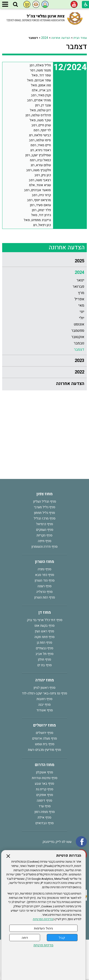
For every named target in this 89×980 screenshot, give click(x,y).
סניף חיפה (45, 541)
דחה (25, 938)
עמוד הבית (80, 38)
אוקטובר (78, 337)
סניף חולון (44, 659)
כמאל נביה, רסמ (40, 160)
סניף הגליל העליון (45, 502)
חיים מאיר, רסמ (41, 145)
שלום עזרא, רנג (41, 165)
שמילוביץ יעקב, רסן (38, 155)
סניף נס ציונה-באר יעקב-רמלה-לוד (44, 693)
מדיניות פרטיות (43, 945)
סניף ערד (45, 806)
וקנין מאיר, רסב (41, 95)
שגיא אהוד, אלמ (40, 185)
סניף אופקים (45, 795)
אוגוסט (79, 324)
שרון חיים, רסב (41, 125)
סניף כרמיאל (45, 524)
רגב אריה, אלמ (41, 90)
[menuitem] (44, 261)
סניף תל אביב (44, 654)
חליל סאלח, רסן (40, 65)
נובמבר (79, 343)
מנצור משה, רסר (40, 70)
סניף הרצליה (44, 592)
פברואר (78, 287)
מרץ (81, 293)
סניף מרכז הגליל (45, 518)
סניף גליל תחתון (44, 513)
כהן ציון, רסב (43, 175)
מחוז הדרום (45, 765)
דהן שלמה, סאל (40, 110)
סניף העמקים (45, 530)
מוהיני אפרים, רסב (39, 100)
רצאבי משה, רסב (40, 180)
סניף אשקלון (44, 772)
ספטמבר (78, 331)
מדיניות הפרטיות (43, 919)
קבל (62, 938)
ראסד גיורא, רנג (40, 150)
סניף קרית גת (45, 789)
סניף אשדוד (45, 710)
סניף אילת (44, 817)
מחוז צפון (44, 494)
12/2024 (70, 67)
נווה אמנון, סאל (41, 85)
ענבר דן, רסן (43, 105)
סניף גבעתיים (44, 648)
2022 (79, 372)
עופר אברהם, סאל (39, 80)
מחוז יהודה (45, 680)
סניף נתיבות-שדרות (45, 778)
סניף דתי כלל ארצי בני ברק (45, 620)
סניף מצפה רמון (45, 812)
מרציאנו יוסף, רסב (39, 200)
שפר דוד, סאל (41, 75)
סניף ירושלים (44, 733)
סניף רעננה (44, 586)
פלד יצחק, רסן (41, 210)
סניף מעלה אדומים (44, 738)
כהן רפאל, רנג (42, 225)
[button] (15, 5)
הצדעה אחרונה (61, 38)
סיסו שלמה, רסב (40, 140)
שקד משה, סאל (40, 120)
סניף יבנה (44, 705)
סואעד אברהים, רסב (37, 190)
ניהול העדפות (43, 928)
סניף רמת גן (44, 643)
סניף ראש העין (44, 631)
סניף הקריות (44, 535)
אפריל (79, 299)
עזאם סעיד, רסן (40, 205)
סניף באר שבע (44, 784)
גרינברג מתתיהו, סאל (37, 220)
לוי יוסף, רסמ (42, 130)
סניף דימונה (44, 801)
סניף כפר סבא (45, 575)
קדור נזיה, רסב (41, 195)
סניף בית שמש (45, 744)
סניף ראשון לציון (44, 688)
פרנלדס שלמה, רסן (38, 115)
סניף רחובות (44, 699)
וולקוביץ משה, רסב (39, 170)
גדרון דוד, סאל (41, 215)
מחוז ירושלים (44, 725)
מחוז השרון (44, 562)
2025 (79, 261)
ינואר (80, 280)
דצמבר (76, 47)
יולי (82, 318)
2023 (79, 361)
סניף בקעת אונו (44, 626)
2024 (45, 38)
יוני (82, 312)
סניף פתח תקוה (44, 637)
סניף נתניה (44, 569)
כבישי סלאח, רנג (40, 135)
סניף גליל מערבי (45, 507)
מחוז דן (45, 612)
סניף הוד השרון (45, 580)
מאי (81, 305)
